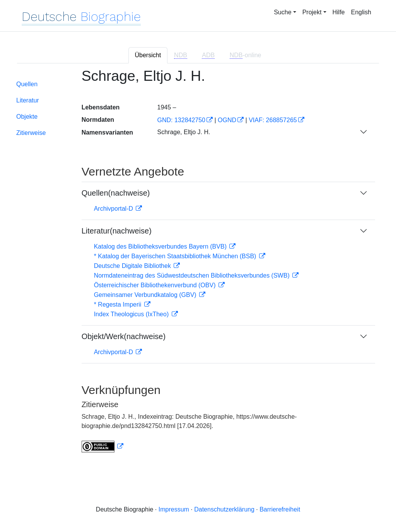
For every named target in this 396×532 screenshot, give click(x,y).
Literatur (28, 100)
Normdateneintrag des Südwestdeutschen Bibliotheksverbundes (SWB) (193, 275)
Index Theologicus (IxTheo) (132, 314)
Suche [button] (282, 12)
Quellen (27, 84)
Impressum (174, 509)
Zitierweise (31, 133)
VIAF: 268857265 (273, 120)
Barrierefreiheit (280, 509)
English (361, 12)
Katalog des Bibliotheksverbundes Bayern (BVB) (161, 246)
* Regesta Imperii (119, 304)
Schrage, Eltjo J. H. (183, 132)
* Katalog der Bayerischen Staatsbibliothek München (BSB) (176, 256)
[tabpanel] (198, 265)
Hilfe (339, 12)
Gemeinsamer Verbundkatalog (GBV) (146, 295)
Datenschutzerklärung (224, 509)
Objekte (27, 117)
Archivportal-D (114, 209)
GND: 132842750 (181, 120)
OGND (227, 120)
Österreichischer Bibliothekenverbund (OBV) (156, 285)
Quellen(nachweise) (116, 193)
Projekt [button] (312, 12)
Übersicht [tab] (148, 55)
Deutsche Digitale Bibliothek (133, 266)
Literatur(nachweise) (117, 231)
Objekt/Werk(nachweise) (124, 336)
